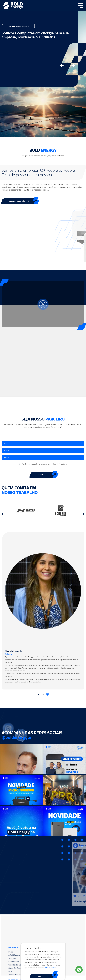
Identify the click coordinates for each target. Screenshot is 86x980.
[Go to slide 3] (47, 694)
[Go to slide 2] (43, 694)
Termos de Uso (50, 968)
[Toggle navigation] (81, 6)
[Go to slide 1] (39, 694)
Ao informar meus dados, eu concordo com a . (44, 464)
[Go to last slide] (62, 65)
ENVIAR (43, 475)
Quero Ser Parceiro (20, 965)
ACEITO (43, 976)
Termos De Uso (19, 971)
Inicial (16, 951)
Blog (15, 968)
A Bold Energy (19, 954)
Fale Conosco (18, 959)
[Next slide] (73, 65)
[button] (19, 201)
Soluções (17, 957)
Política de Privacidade (59, 464)
